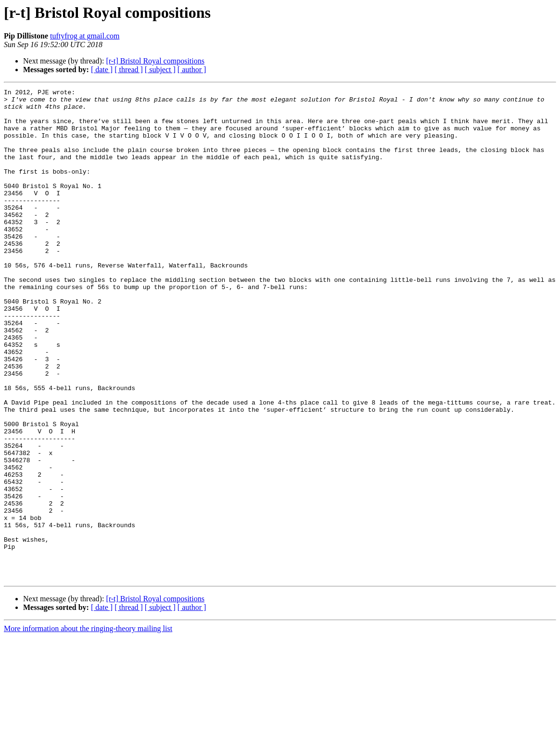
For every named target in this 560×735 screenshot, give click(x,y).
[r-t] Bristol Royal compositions (155, 61)
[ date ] (102, 70)
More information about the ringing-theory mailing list (88, 727)
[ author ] (192, 70)
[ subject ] (160, 70)
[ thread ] (129, 70)
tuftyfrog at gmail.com (85, 36)
